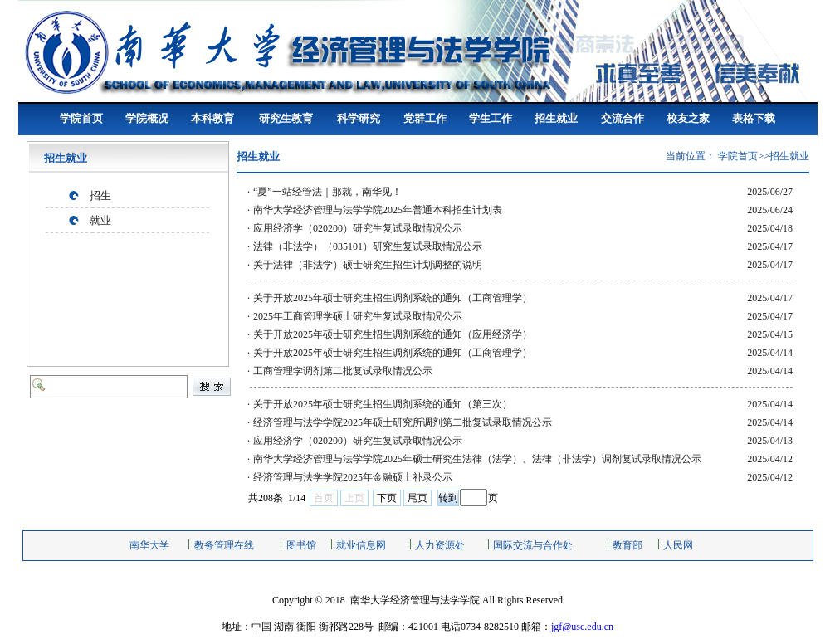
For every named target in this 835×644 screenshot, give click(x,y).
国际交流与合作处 (533, 545)
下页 (387, 498)
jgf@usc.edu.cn (582, 627)
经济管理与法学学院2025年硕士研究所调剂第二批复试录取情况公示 (403, 422)
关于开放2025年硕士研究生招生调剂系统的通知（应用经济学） (393, 334)
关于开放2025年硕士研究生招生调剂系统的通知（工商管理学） (393, 298)
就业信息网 (361, 545)
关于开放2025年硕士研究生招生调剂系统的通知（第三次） (383, 404)
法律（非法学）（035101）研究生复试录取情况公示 (368, 246)
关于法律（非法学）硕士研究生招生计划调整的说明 (368, 265)
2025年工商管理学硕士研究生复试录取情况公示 (358, 316)
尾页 (417, 498)
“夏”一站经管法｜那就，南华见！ (327, 192)
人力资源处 (440, 545)
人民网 (678, 545)
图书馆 (301, 545)
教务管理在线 (224, 545)
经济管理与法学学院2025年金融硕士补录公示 (353, 477)
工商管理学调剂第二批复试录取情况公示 (343, 371)
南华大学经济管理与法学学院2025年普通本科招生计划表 (378, 210)
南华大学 (149, 545)
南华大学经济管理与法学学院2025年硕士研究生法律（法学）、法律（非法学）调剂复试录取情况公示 (477, 459)
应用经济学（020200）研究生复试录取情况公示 (358, 228)
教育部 (627, 545)
